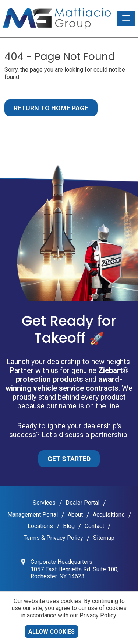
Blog (69, 526)
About (75, 515)
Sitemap (104, 538)
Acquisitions (109, 515)
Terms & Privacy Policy (53, 538)
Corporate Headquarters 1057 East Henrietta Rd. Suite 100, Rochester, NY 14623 (75, 569)
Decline (98, 632)
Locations (40, 526)
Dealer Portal (82, 503)
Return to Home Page (51, 108)
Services (44, 503)
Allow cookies (52, 632)
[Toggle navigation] (126, 18)
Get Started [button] (69, 459)
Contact (94, 526)
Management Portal (33, 515)
